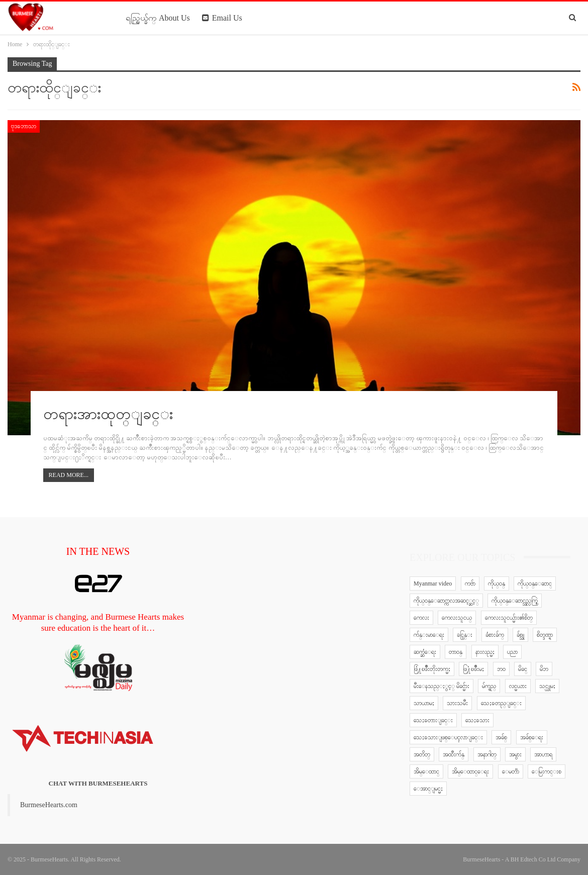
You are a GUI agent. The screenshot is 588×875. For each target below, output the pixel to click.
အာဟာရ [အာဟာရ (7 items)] (543, 754)
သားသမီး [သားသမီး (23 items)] (457, 703)
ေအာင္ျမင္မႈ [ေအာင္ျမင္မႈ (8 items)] (428, 789)
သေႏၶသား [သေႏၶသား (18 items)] (477, 720)
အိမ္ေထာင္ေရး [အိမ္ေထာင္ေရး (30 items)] (470, 771)
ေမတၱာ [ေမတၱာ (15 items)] (511, 771)
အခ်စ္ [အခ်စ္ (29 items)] (501, 737)
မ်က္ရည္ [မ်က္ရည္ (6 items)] (489, 686)
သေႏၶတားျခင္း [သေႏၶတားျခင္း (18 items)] (433, 720)
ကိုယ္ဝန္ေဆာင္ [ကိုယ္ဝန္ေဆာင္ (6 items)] (535, 584)
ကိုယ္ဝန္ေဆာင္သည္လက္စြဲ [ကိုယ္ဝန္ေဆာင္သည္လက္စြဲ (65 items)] (515, 601)
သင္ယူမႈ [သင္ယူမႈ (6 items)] (547, 686)
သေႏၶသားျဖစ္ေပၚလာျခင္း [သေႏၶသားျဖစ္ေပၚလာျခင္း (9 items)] (448, 737)
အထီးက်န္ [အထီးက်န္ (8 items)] (454, 754)
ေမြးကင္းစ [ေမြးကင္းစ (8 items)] (547, 771)
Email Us (222, 18)
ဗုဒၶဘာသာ (24, 126)
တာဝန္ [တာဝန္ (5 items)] (456, 652)
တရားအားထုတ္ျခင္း (108, 414)
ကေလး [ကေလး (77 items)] (421, 618)
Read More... (69, 475)
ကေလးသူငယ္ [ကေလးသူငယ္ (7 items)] (457, 618)
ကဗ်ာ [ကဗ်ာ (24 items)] (470, 584)
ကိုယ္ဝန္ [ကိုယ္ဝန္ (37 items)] (497, 584)
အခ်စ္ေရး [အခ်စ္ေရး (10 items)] (532, 737)
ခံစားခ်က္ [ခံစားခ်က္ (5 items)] (495, 635)
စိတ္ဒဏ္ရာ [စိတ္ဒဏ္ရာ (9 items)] (545, 635)
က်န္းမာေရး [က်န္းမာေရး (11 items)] (429, 635)
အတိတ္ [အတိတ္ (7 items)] (422, 754)
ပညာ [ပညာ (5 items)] (512, 652)
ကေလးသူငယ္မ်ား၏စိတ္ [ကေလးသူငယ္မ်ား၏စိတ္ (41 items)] (509, 618)
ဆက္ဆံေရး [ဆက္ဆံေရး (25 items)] (425, 652)
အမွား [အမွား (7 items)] (515, 754)
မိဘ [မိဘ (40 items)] (544, 669)
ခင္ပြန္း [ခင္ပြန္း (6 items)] (465, 635)
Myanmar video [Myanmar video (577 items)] (433, 584)
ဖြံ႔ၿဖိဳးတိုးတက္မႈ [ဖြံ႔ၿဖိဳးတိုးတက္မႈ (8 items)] (432, 669)
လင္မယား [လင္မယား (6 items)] (518, 686)
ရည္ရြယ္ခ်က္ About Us (158, 18)
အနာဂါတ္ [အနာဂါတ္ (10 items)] (487, 754)
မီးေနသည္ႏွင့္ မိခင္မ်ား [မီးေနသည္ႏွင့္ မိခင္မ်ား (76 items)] (442, 686)
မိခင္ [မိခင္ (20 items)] (523, 669)
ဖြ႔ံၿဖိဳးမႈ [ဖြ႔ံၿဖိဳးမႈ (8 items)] (473, 669)
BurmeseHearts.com (49, 805)
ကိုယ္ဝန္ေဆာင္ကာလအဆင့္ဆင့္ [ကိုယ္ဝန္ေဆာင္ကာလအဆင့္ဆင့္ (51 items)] (446, 601)
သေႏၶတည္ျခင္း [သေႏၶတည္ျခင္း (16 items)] (501, 703)
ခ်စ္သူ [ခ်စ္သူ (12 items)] (520, 635)
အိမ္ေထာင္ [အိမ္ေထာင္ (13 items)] (426, 771)
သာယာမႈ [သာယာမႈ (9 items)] (424, 703)
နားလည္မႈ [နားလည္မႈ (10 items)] (485, 652)
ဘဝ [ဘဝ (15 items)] (501, 669)
